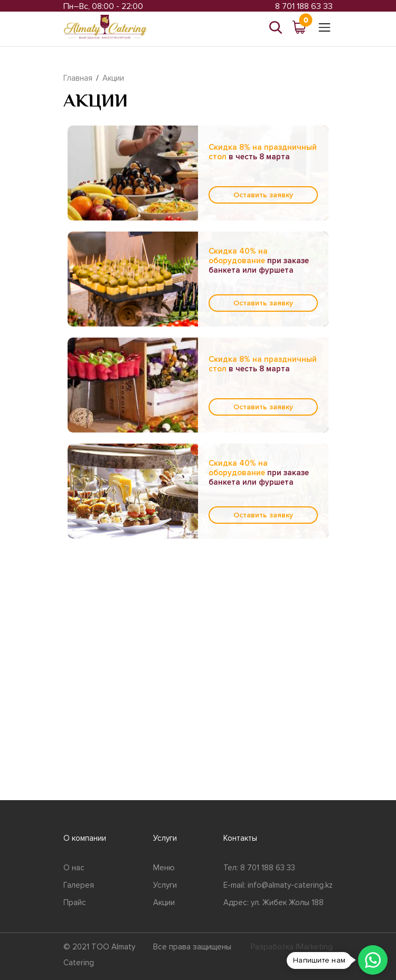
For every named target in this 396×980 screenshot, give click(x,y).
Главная (78, 78)
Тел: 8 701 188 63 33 (259, 868)
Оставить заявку (263, 195)
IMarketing (314, 947)
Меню (164, 868)
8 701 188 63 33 (304, 6)
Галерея (79, 885)
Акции (113, 78)
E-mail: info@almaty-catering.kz (278, 885)
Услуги (165, 885)
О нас (74, 868)
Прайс (75, 902)
